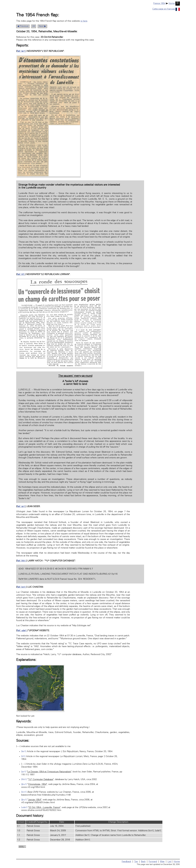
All (34, 26)
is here (84, 21)
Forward (153, 862)
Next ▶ (42, 26)
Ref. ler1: (21, 51)
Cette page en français (166, 9)
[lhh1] (24, 780)
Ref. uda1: (22, 631)
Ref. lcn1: (21, 587)
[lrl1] (23, 757)
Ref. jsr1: (21, 507)
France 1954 (159, 4)
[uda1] (24, 808)
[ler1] (24, 752)
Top (136, 862)
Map (162, 862)
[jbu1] (24, 784)
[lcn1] (24, 792)
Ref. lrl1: (21, 275)
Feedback (126, 862)
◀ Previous (23, 26)
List (169, 862)
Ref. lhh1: (22, 561)
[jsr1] (24, 772)
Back (143, 862)
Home (172, 4)
